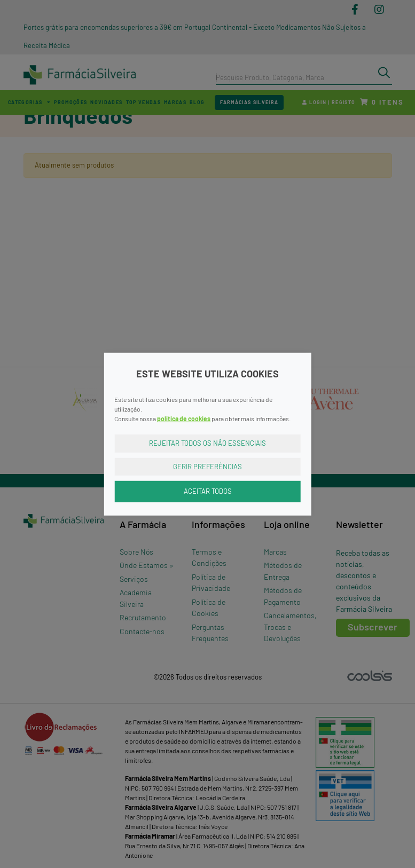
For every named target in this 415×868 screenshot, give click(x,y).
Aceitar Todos (208, 491)
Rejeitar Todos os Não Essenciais (207, 443)
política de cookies (184, 419)
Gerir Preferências (207, 466)
